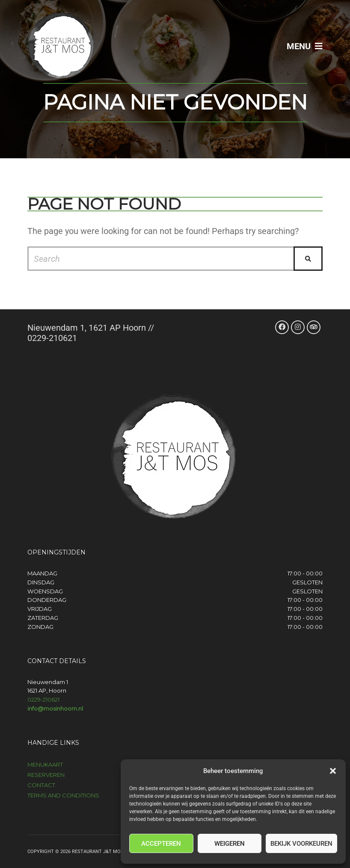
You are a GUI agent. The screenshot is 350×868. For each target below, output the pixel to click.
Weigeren (230, 844)
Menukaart (45, 764)
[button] (333, 771)
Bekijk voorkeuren (301, 844)
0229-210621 (43, 699)
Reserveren (46, 775)
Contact (41, 785)
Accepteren (161, 844)
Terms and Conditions (63, 795)
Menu (305, 46)
